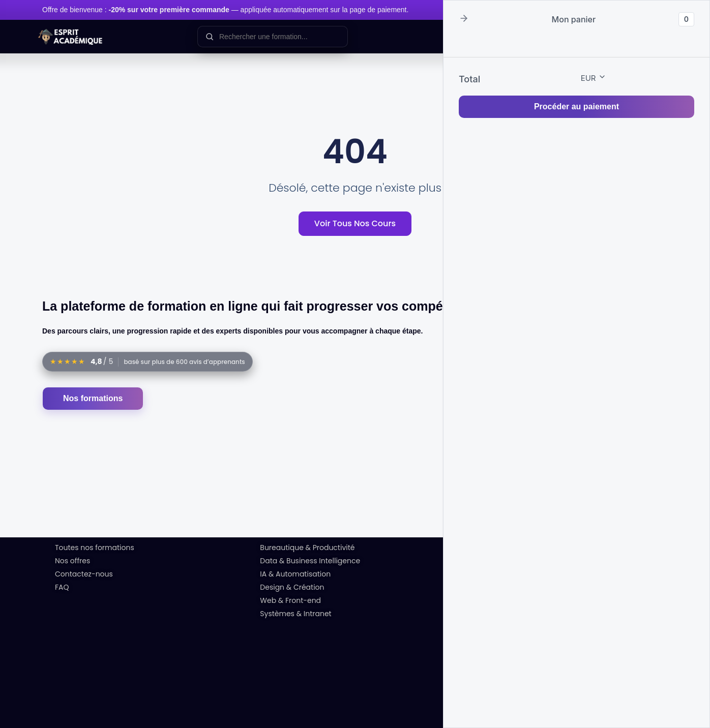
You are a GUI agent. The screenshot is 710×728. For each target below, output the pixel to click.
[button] (464, 19)
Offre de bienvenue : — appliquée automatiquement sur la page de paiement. (225, 10)
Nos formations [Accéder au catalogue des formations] (93, 398)
